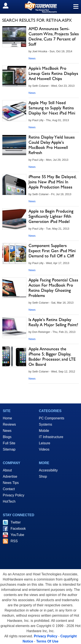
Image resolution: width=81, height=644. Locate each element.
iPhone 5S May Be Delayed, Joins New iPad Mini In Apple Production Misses (52, 182)
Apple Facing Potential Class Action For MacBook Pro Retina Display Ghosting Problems (53, 288)
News (32, 58)
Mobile (44, 431)
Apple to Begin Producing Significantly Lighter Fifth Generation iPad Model (51, 216)
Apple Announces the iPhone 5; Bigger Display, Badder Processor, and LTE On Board (52, 357)
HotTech (9, 501)
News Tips (11, 483)
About (7, 470)
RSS (14, 541)
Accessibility (48, 470)
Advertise (10, 476)
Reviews (9, 424)
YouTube (17, 535)
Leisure (44, 443)
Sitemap (9, 449)
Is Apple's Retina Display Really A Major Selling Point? (53, 322)
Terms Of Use (47, 641)
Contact (9, 489)
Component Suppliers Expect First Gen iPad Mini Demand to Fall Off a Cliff (52, 251)
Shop (43, 476)
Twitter (16, 522)
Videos (44, 449)
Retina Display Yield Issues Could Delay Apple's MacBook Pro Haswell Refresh (52, 145)
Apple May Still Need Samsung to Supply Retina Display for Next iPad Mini (52, 108)
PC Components (52, 418)
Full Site (9, 443)
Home (7, 418)
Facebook (18, 529)
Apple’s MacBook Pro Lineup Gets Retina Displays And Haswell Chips (53, 73)
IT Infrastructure (51, 437)
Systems (45, 424)
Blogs (7, 437)
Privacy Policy (14, 495)
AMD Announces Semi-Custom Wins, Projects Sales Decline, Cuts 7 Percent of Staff (54, 36)
